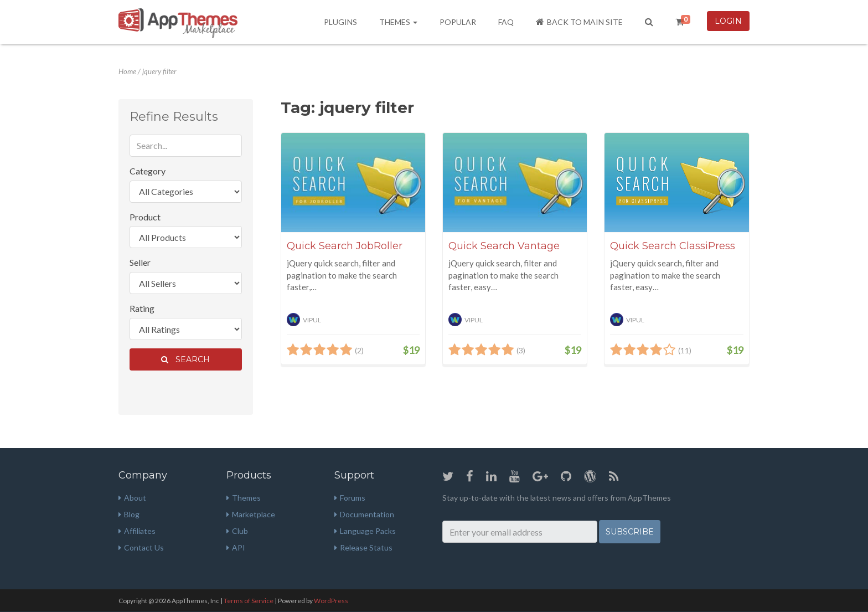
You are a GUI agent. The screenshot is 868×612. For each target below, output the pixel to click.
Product (145, 217)
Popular (458, 22)
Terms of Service (249, 601)
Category (148, 171)
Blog (129, 514)
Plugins (340, 22)
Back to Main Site (579, 22)
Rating (142, 308)
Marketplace (251, 514)
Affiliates (137, 531)
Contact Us (141, 547)
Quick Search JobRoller (345, 246)
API (236, 547)
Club (237, 531)
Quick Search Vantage (504, 246)
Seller (140, 262)
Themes (398, 22)
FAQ (506, 22)
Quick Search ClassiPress (673, 246)
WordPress (331, 601)
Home (127, 71)
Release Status (363, 547)
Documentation (364, 514)
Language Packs (365, 531)
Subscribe (630, 532)
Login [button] (728, 21)
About (132, 498)
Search (185, 359)
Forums (350, 498)
